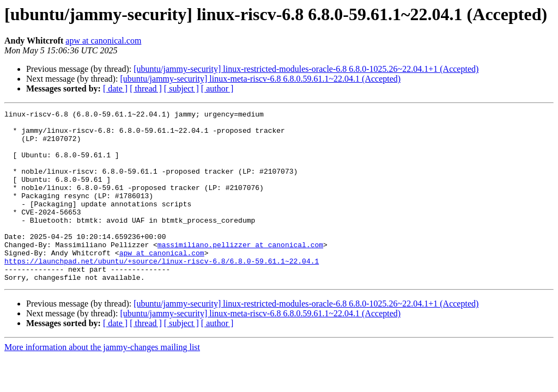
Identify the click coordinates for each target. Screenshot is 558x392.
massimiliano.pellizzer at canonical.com (240, 272)
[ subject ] (181, 88)
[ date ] (115, 88)
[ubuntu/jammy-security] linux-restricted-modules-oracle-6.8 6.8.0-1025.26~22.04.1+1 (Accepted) (306, 69)
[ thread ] (146, 88)
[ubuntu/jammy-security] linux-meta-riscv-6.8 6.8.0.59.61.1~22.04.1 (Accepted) (260, 79)
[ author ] (217, 88)
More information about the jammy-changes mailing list (102, 381)
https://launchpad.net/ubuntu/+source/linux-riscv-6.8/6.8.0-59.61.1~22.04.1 (162, 292)
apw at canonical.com (103, 41)
